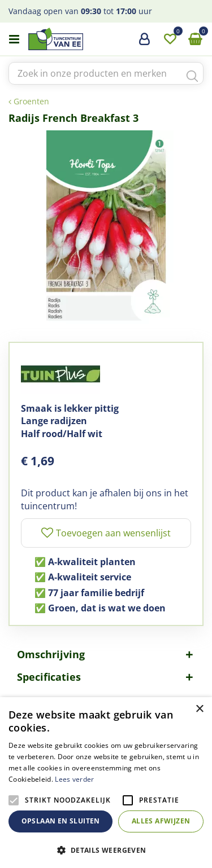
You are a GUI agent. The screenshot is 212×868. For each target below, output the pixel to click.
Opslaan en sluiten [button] (61, 821)
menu (14, 39)
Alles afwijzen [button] (161, 821)
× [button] (199, 709)
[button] (106, 850)
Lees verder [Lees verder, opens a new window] (74, 779)
